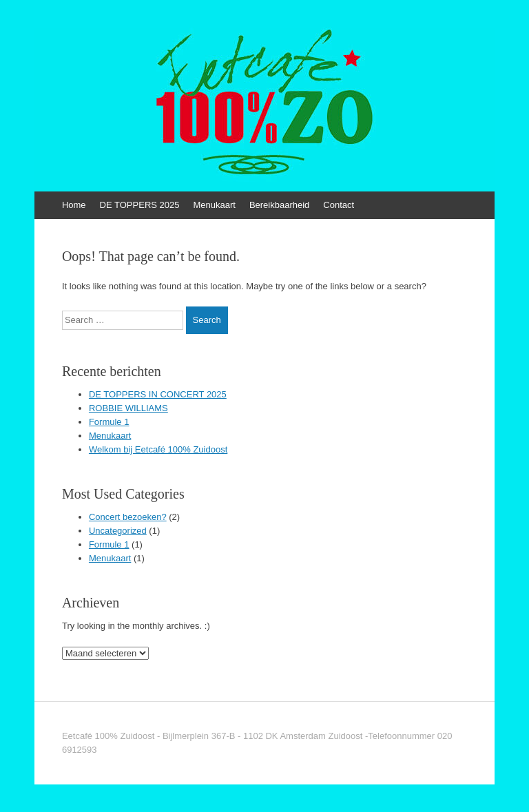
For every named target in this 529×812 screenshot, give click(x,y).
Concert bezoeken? (128, 517)
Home (74, 205)
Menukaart (214, 205)
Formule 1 (109, 422)
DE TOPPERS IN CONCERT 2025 (158, 394)
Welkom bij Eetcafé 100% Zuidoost (158, 449)
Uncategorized (118, 531)
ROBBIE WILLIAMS (128, 408)
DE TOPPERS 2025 (140, 205)
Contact (339, 205)
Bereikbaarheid (279, 205)
